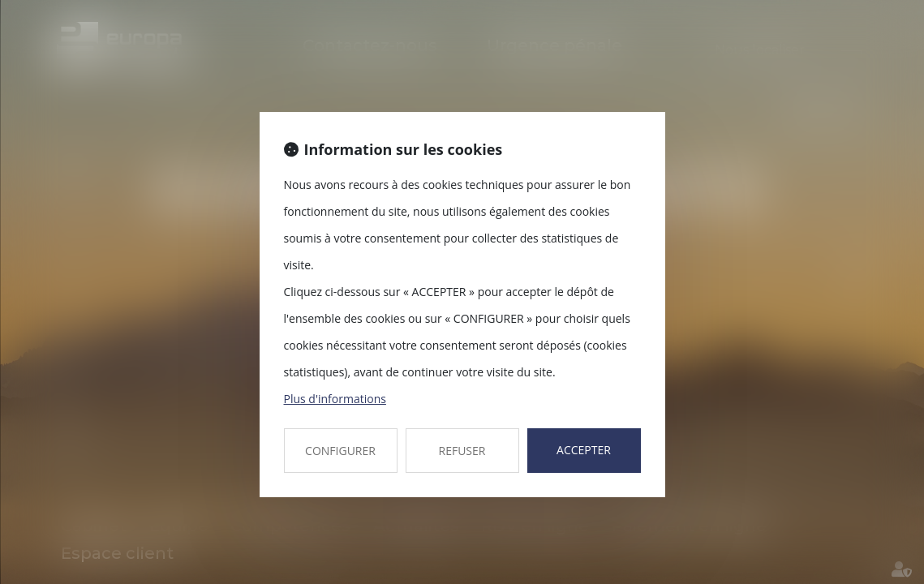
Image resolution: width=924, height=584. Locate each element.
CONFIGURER (340, 451)
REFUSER (462, 451)
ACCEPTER (584, 450)
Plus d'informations (335, 399)
